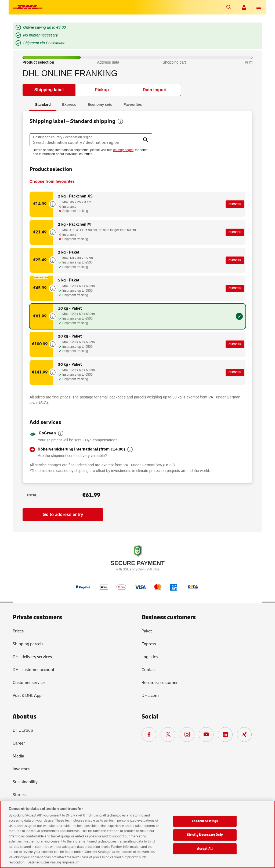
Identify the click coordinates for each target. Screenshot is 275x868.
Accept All (205, 849)
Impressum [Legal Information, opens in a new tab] (71, 862)
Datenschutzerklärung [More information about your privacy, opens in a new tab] (44, 862)
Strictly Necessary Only (205, 835)
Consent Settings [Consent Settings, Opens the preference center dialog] (205, 821)
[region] (137, 834)
